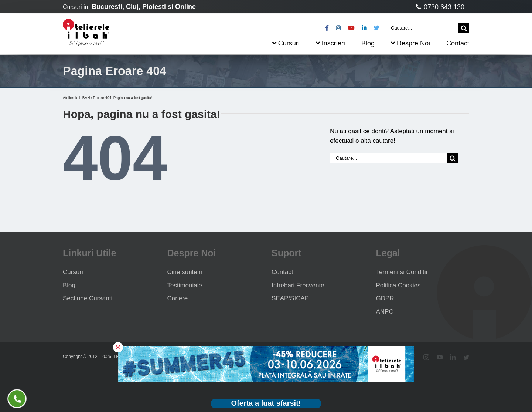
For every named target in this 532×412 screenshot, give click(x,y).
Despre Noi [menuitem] (410, 43)
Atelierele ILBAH (76, 98)
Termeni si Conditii (402, 272)
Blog (69, 285)
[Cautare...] (422, 28)
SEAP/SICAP (290, 298)
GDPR (385, 298)
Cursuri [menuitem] (286, 43)
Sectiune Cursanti (88, 298)
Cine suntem (185, 272)
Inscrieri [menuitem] (330, 43)
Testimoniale (185, 285)
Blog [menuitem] (368, 43)
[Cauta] (464, 28)
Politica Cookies (398, 285)
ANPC (385, 312)
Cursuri (73, 272)
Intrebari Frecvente (298, 285)
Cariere (178, 298)
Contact (282, 272)
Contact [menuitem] (458, 43)
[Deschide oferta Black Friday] (266, 404)
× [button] (118, 347)
